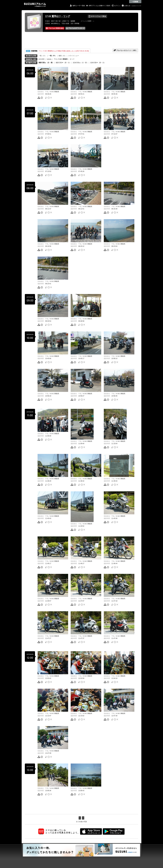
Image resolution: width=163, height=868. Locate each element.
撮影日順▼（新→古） (63, 63)
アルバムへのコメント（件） (125, 50)
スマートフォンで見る (97, 16)
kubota (49, 59)
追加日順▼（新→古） (98, 63)
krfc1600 (42, 59)
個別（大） (62, 56)
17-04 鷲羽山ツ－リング (58, 16)
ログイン (117, 6)
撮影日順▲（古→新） (46, 63)
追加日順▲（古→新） (81, 63)
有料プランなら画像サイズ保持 (99, 6)
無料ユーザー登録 (79, 6)
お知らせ (127, 6)
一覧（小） (42, 56)
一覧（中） (52, 56)
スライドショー (74, 56)
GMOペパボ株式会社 (137, 6)
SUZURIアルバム (35, 5)
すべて (72, 59)
